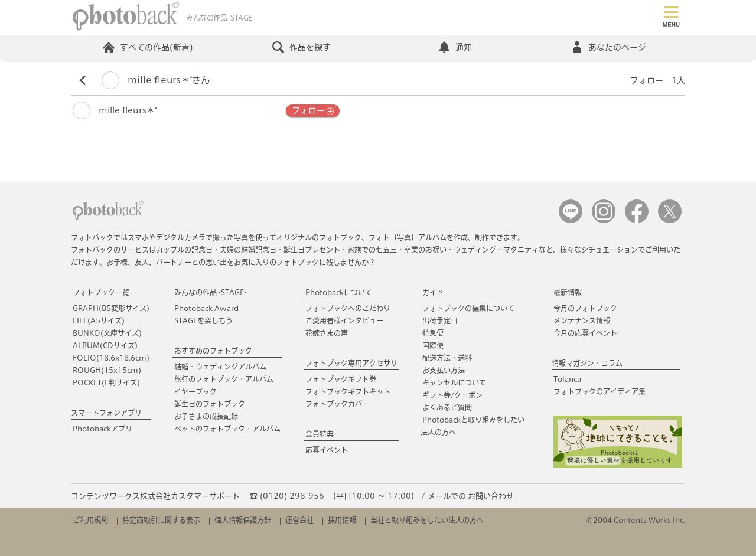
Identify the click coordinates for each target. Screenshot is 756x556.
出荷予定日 (440, 320)
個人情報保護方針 (243, 520)
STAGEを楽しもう (203, 320)
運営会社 (299, 520)
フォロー (313, 111)
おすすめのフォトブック (213, 351)
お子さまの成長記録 (206, 416)
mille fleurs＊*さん (156, 80)
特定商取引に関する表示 (161, 520)
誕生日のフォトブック (210, 404)
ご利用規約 (90, 520)
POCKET (106, 382)
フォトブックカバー (337, 404)
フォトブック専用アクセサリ (351, 363)
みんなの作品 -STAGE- (210, 292)
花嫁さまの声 (327, 333)
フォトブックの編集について (468, 308)
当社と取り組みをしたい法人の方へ (427, 520)
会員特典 (320, 434)
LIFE (99, 320)
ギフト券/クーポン (452, 395)
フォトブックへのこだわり (348, 308)
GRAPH (111, 308)
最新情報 (568, 292)
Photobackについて (339, 292)
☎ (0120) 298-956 (287, 496)
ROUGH (107, 370)
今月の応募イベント (585, 333)
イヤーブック (195, 391)
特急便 (433, 333)
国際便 (433, 345)
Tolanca (567, 379)
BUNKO (107, 333)
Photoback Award (206, 308)
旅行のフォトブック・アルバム (224, 379)
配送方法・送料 (447, 358)
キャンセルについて (454, 382)
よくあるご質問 (447, 407)
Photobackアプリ (102, 429)
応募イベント (327, 450)
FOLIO (111, 358)
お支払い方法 (444, 370)
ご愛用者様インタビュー (344, 320)
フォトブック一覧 (101, 292)
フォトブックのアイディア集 (599, 391)
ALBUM (105, 345)
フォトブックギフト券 (341, 379)
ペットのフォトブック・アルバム (227, 429)
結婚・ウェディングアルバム (220, 367)
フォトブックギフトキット (348, 391)
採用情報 (342, 520)
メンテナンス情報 (582, 320)
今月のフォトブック (585, 308)
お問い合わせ (491, 496)
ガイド (433, 292)
